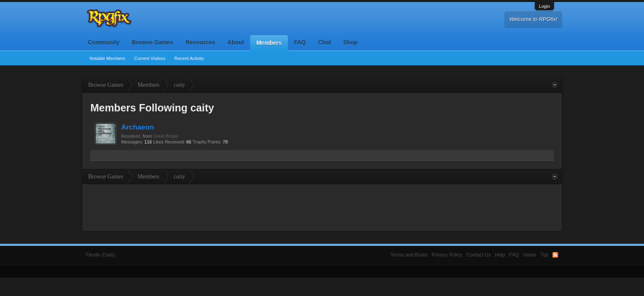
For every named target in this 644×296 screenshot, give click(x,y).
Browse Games (153, 42)
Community (104, 42)
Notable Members (107, 58)
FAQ (300, 42)
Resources (200, 42)
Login (544, 6)
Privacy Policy (447, 255)
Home (530, 255)
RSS (555, 255)
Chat (324, 42)
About (236, 42)
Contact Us (479, 255)
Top (544, 255)
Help (500, 255)
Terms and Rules (409, 255)
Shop (351, 42)
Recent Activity (189, 58)
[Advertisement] (322, 207)
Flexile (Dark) (100, 255)
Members (269, 43)
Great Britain (166, 136)
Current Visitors (150, 58)
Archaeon (138, 127)
